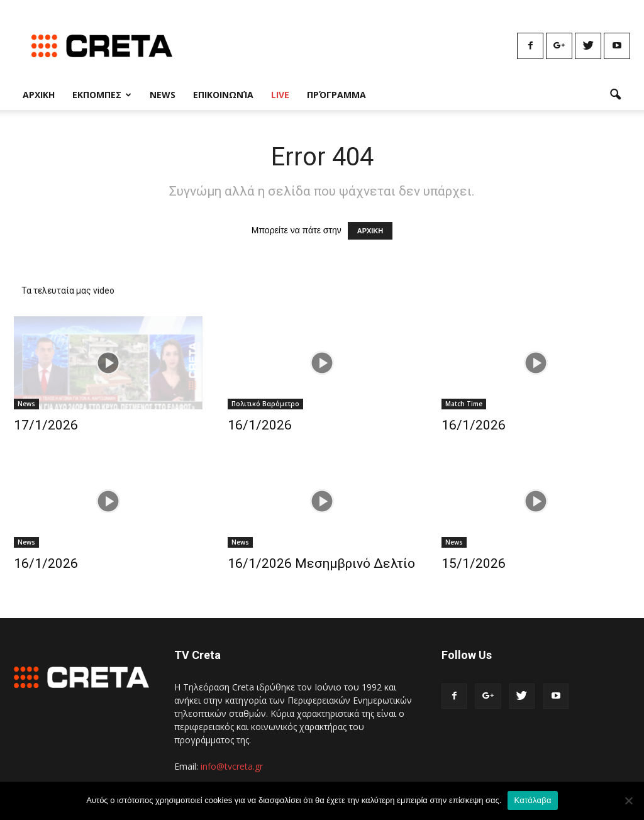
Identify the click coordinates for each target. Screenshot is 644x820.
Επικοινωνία (223, 95)
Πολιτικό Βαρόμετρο (265, 404)
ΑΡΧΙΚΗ (370, 231)
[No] (628, 801)
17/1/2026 (46, 425)
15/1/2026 (474, 563)
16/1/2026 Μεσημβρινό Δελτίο (321, 563)
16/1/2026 (260, 425)
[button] (615, 95)
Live (280, 95)
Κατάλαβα (532, 800)
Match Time (464, 404)
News (163, 95)
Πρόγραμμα (336, 95)
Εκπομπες (102, 95)
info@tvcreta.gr (232, 766)
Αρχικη (39, 95)
